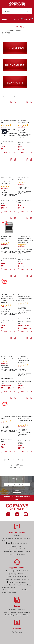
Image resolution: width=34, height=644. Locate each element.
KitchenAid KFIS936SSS (22, 308)
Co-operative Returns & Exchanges (17, 576)
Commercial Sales (10, 612)
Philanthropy (19, 552)
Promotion (13, 609)
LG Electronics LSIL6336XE (7, 310)
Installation (8, 579)
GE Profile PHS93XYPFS (5, 191)
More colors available (24, 319)
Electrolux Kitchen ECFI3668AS (8, 131)
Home (4, 31)
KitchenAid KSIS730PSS (5, 248)
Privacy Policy (17, 546)
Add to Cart (8, 153)
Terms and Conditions (20, 543)
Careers (27, 552)
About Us (17, 535)
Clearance (22, 609)
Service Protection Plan (22, 579)
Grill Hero (26, 615)
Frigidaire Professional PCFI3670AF (23, 131)
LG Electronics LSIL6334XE (24, 430)
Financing (9, 571)
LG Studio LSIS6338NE (22, 370)
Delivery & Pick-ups (17, 574)
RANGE (19, 31)
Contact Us (13, 554)
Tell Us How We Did (21, 571)
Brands (7, 615)
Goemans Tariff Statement (17, 582)
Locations (22, 554)
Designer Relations (24, 612)
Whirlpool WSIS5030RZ (5, 366)
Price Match (8, 552)
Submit (17, 491)
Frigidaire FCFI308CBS (5, 427)
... (16, 460)
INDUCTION (6, 33)
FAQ (9, 543)
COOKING (11, 31)
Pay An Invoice (17, 632)
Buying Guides (16, 615)
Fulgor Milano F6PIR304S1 (24, 188)
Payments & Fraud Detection (17, 549)
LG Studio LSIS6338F (25, 249)
